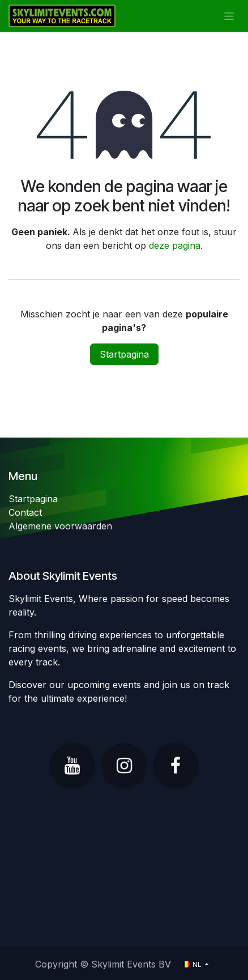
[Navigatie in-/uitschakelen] (229, 16)
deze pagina (175, 245)
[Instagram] (124, 766)
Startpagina (124, 354)
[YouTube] (72, 766)
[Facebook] (176, 766)
